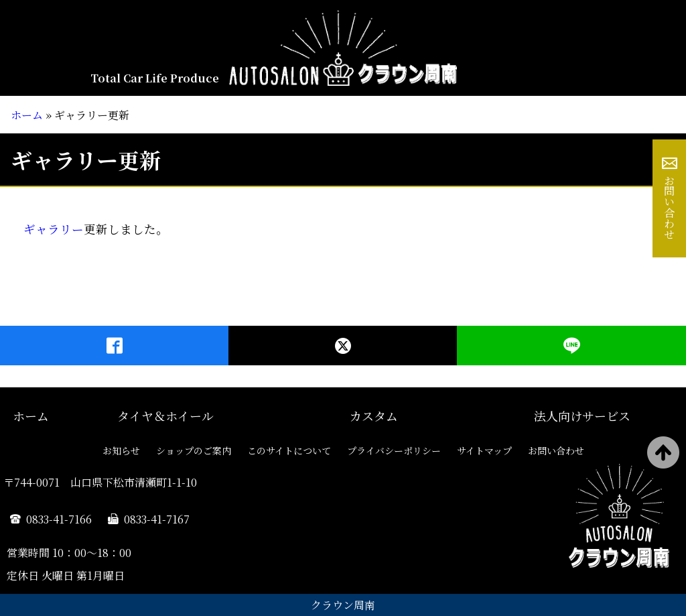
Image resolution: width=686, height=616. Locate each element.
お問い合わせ (670, 207)
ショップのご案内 (194, 450)
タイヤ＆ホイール (165, 416)
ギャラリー (54, 229)
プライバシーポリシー (394, 450)
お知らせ (121, 450)
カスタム (374, 416)
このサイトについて (289, 450)
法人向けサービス (582, 416)
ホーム (27, 115)
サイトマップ (484, 450)
